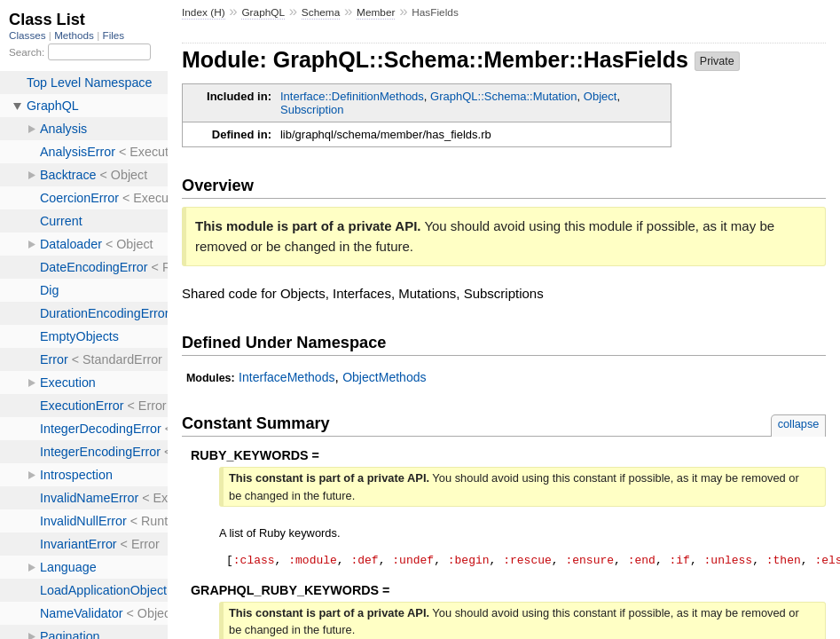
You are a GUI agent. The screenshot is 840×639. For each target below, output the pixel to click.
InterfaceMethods (287, 377)
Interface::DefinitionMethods (352, 96)
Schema (321, 12)
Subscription (312, 110)
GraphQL (263, 12)
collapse (799, 424)
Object (601, 96)
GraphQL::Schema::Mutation (503, 96)
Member (376, 12)
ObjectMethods (384, 377)
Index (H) (204, 12)
